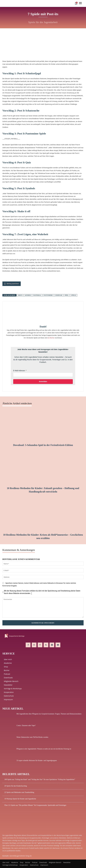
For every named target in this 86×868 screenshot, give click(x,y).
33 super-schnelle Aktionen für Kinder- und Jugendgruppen (37, 761)
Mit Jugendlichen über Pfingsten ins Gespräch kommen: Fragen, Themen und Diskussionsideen (49, 714)
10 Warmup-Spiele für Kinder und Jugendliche (20, 799)
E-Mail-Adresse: (19, 371)
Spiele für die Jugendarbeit (43, 22)
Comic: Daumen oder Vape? (26, 726)
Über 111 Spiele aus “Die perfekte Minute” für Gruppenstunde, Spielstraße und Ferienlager (35, 805)
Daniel (43, 327)
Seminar (59, 295)
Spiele (74, 295)
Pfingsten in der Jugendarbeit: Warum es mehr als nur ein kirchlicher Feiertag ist (44, 749)
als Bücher (51, 338)
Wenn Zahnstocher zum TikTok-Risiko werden (32, 737)
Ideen (20, 295)
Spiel (67, 295)
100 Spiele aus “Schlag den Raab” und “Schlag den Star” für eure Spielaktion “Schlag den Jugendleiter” (40, 779)
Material (37, 295)
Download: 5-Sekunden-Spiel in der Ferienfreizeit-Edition (43, 445)
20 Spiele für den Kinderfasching (16, 786)
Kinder (28, 295)
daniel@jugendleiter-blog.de (21, 856)
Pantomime (48, 295)
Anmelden (43, 381)
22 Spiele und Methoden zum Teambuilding (19, 792)
